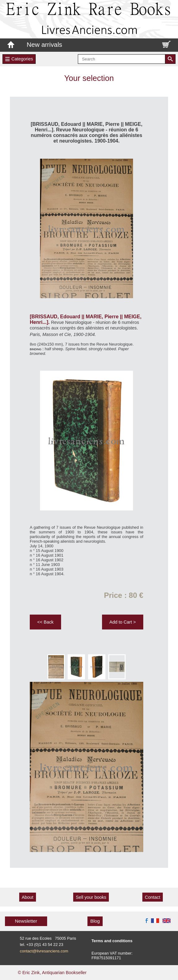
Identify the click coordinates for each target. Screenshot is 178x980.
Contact (153, 897)
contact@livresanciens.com (44, 951)
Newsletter (26, 921)
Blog (95, 921)
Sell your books (91, 897)
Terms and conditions (112, 941)
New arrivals (44, 44)
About (28, 897)
